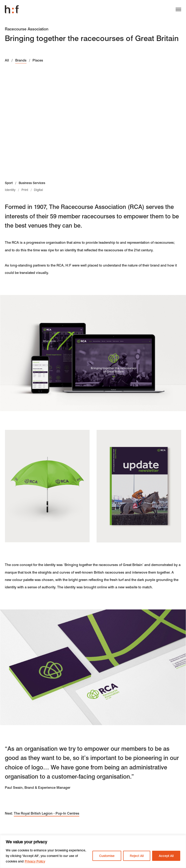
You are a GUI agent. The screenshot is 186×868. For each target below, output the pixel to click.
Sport (9, 183)
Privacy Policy (35, 861)
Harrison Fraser (12, 9)
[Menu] (177, 10)
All (7, 60)
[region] (93, 852)
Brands (21, 60)
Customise (107, 856)
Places (38, 60)
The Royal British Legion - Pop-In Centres (47, 813)
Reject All (137, 856)
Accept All (166, 856)
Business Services (32, 183)
